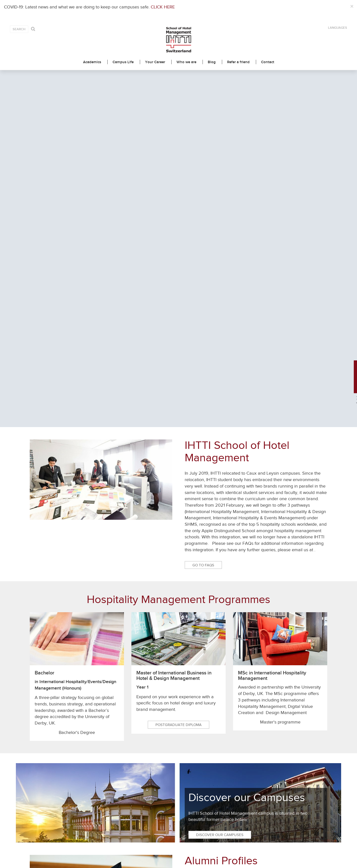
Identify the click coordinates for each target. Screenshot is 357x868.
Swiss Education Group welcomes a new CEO (136, 747)
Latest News (179, 673)
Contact (268, 62)
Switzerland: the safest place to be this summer (213, 747)
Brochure (141, 626)
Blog (212, 62)
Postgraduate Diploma (178, 374)
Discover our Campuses (220, 484)
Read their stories (211, 554)
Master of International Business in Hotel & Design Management (174, 325)
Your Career (155, 62)
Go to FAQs (203, 215)
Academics (92, 62)
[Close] (352, 7)
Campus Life (123, 62)
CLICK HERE (163, 7)
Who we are (186, 62)
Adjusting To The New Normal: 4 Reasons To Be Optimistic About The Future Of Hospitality (291, 752)
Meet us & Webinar (217, 626)
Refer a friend (238, 62)
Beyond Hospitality (55, 744)
